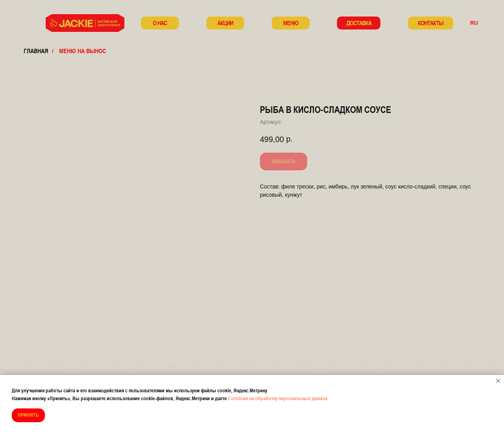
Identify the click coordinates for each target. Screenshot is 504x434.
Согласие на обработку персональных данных (278, 398)
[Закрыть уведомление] (498, 381)
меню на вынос (82, 51)
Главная (36, 51)
